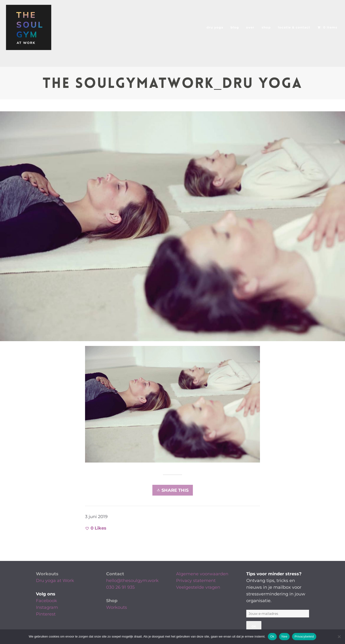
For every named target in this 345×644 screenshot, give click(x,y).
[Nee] (339, 637)
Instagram (47, 607)
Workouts (47, 574)
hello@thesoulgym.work (132, 581)
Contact (115, 574)
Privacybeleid (304, 636)
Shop (112, 601)
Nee (285, 636)
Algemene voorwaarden (202, 574)
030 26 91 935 (120, 587)
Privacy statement (196, 581)
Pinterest (46, 614)
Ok (272, 636)
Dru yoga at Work (55, 581)
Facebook (46, 601)
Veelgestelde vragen (198, 587)
